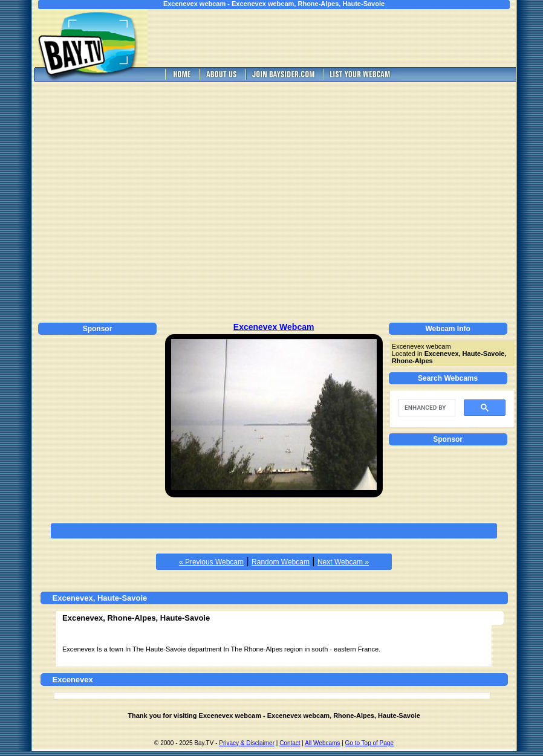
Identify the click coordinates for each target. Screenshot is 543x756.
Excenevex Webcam (274, 327)
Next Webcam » (343, 562)
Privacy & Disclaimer (247, 743)
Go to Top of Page (369, 743)
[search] (426, 408)
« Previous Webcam (211, 562)
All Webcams (322, 743)
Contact (290, 743)
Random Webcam (281, 562)
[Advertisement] (113, 200)
